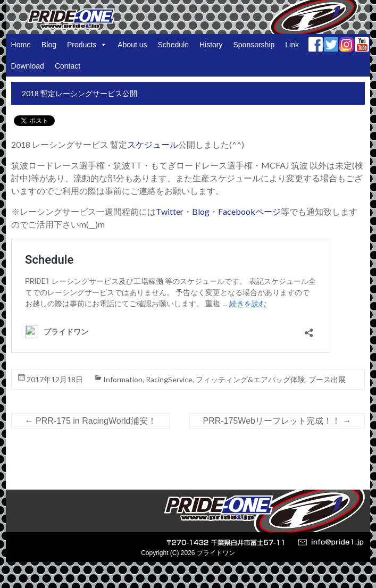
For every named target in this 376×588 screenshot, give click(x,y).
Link (292, 45)
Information (123, 379)
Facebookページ (249, 211)
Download (28, 66)
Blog (49, 45)
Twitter (170, 211)
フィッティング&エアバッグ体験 (250, 379)
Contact (68, 66)
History (211, 45)
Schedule (173, 45)
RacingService (169, 379)
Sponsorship (254, 45)
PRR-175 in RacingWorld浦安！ (91, 421)
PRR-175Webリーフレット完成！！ (277, 421)
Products (87, 45)
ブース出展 (327, 379)
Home (21, 45)
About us (132, 45)
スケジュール (153, 144)
